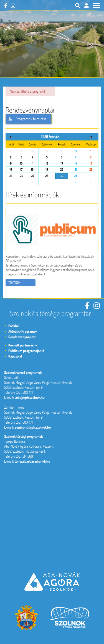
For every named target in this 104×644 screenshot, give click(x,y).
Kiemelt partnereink (23, 345)
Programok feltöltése (27, 119)
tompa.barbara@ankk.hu (32, 461)
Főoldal (13, 326)
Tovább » (14, 282)
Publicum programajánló (26, 351)
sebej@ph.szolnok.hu (30, 397)
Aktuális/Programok (23, 331)
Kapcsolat (15, 356)
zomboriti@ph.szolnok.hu (33, 427)
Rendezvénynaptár (22, 337)
